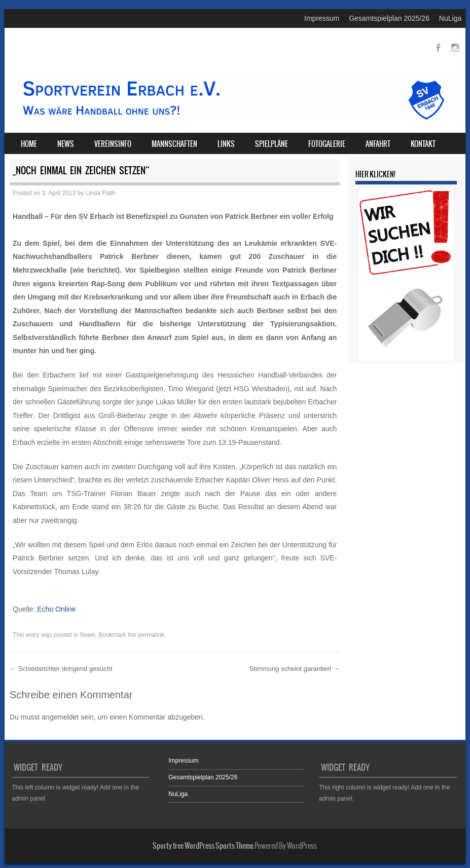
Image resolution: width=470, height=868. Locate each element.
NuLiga (450, 18)
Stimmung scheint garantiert (295, 669)
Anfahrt (378, 144)
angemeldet (60, 717)
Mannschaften (174, 144)
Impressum (322, 18)
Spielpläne (272, 144)
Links (226, 144)
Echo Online (56, 609)
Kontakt (423, 144)
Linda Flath (101, 193)
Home (29, 144)
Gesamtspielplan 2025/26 (389, 18)
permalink (151, 635)
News (66, 144)
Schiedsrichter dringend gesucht (61, 669)
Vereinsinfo (113, 144)
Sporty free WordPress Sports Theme (203, 846)
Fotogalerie (327, 144)
